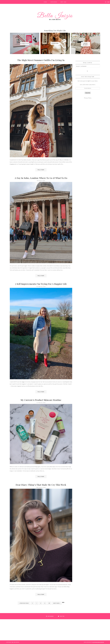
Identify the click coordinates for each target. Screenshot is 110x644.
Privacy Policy (88, 98)
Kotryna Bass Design (98, 642)
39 (49, 603)
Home (45, 2)
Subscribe (88, 93)
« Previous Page (24, 603)
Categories (54, 2)
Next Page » (57, 603)
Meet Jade (63, 2)
